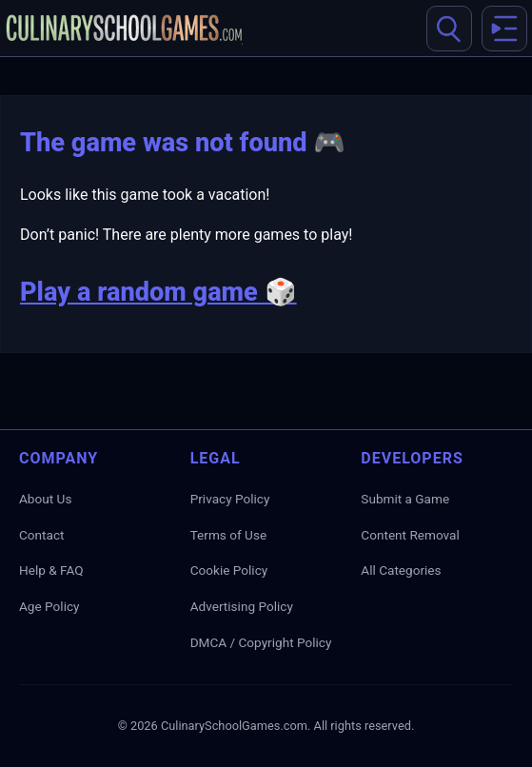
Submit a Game (405, 499)
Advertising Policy (242, 606)
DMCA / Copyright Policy (261, 642)
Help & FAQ (51, 570)
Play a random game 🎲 (158, 292)
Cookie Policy (229, 570)
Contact (42, 535)
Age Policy (49, 606)
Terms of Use (228, 535)
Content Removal (410, 535)
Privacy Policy (230, 499)
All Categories (401, 570)
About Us (45, 499)
